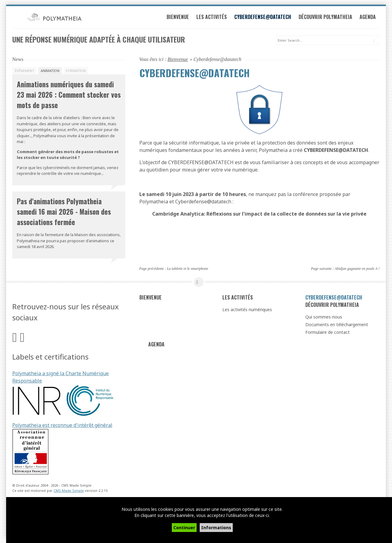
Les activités (213, 18)
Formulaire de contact (328, 333)
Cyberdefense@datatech (265, 18)
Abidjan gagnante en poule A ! (357, 269)
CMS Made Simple (69, 491)
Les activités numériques (247, 310)
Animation (50, 72)
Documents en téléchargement (337, 325)
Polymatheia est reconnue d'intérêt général (62, 426)
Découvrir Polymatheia (327, 18)
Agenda (369, 18)
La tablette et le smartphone (188, 269)
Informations (216, 528)
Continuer (184, 528)
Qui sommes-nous (324, 318)
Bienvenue (180, 18)
